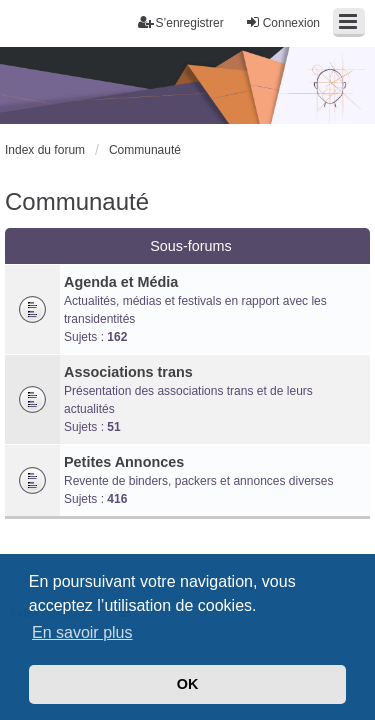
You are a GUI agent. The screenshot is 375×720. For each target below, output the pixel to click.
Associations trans (128, 372)
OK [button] (188, 684)
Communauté (77, 201)
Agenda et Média (121, 282)
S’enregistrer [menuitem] (181, 22)
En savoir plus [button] (82, 632)
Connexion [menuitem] (282, 22)
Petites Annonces (124, 462)
